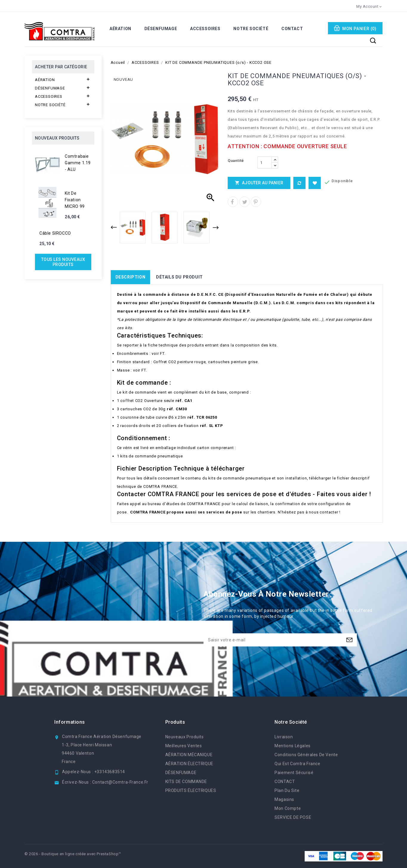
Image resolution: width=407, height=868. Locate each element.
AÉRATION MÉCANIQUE (189, 755)
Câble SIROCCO (55, 233)
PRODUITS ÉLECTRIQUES (191, 790)
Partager (233, 202)
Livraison (284, 737)
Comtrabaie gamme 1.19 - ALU (78, 163)
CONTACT (292, 29)
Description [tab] (131, 277)
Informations (70, 722)
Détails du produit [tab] (179, 277)
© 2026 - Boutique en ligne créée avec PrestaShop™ (73, 854)
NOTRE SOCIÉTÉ (251, 29)
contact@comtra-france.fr (120, 782)
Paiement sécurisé (294, 773)
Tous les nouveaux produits (63, 262)
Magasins (284, 799)
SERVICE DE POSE (293, 817)
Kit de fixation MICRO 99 (75, 200)
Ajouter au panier (259, 183)
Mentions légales (292, 746)
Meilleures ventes (184, 746)
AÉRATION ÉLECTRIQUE (189, 764)
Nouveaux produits (185, 737)
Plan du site (287, 790)
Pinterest (256, 202)
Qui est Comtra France (297, 764)
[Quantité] (265, 163)
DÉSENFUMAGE (161, 29)
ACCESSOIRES (205, 29)
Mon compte (288, 808)
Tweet (245, 202)
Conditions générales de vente (306, 755)
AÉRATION (120, 29)
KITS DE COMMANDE (186, 782)
